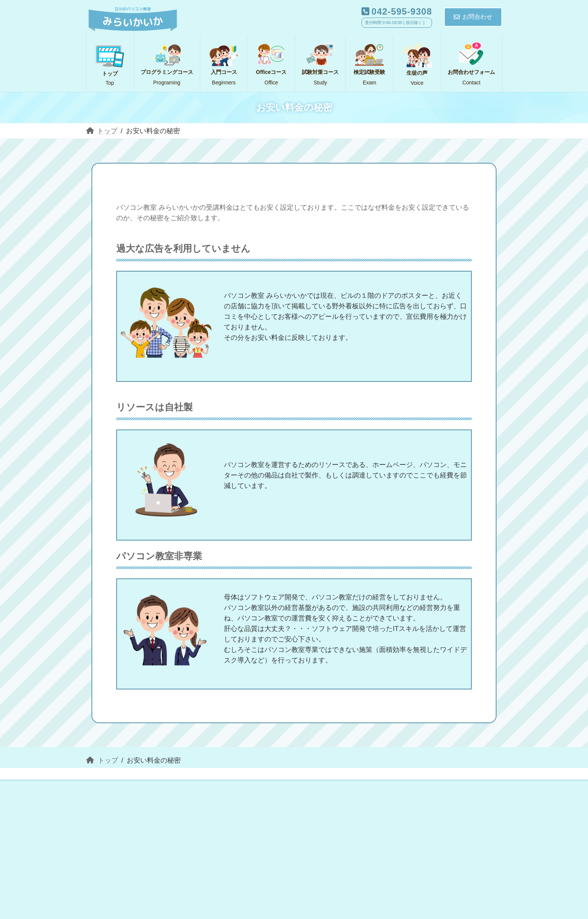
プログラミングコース (228, 790)
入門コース (155, 790)
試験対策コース (367, 790)
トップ (106, 790)
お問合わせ (473, 17)
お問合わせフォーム (175, 800)
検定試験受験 (432, 790)
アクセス (241, 800)
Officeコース (302, 790)
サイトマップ (297, 800)
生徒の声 (109, 800)
